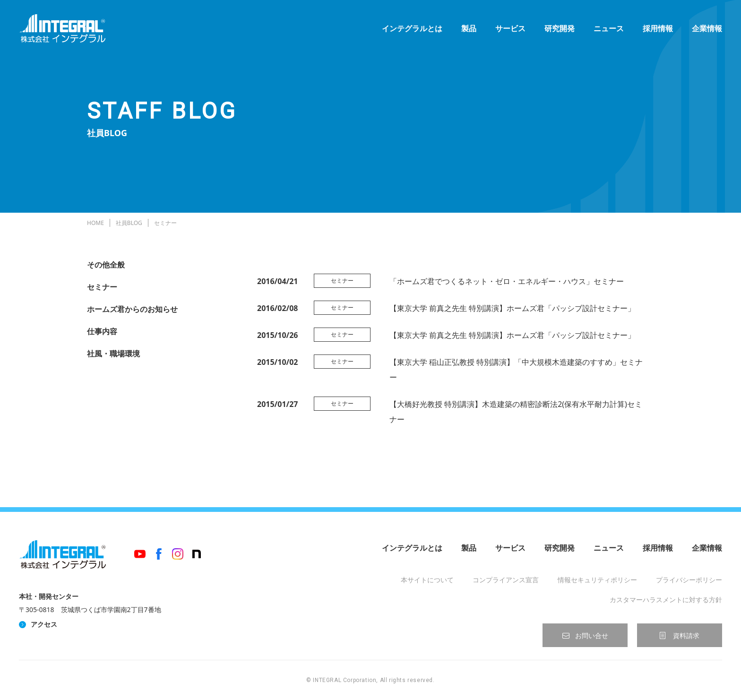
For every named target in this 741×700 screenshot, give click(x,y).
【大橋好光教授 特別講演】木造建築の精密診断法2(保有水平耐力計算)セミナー (516, 412)
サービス (510, 28)
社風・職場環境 (113, 354)
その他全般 (106, 265)
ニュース (609, 28)
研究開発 (560, 28)
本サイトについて (427, 580)
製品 (469, 28)
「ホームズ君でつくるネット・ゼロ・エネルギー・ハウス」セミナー (507, 281)
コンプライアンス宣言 (506, 580)
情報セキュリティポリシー (597, 580)
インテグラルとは (412, 28)
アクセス (44, 624)
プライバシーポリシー (689, 580)
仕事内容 (102, 331)
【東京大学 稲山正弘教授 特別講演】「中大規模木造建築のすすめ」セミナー (516, 370)
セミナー (102, 287)
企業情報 (707, 28)
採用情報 (658, 28)
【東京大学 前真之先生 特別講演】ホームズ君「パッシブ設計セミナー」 (512, 308)
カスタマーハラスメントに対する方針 (666, 600)
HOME (95, 223)
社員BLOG (129, 223)
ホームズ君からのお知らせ (132, 309)
